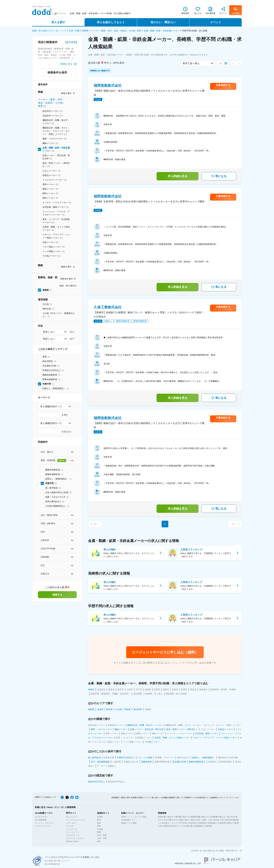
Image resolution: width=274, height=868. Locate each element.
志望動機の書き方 (218, 817)
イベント (216, 22)
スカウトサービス (43, 826)
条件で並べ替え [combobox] (191, 63)
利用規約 (115, 798)
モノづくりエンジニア (75, 820)
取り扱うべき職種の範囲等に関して (167, 798)
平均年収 (183, 823)
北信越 (100, 829)
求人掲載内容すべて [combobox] (51, 406)
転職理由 (202, 823)
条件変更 (71, 42)
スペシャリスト (73, 832)
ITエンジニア (72, 817)
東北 (99, 820)
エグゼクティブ (73, 835)
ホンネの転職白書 (185, 826)
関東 (99, 823)
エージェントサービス (45, 823)
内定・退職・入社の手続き (208, 820)
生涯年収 (193, 823)
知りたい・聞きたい (163, 22)
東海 (99, 826)
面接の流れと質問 (187, 820)
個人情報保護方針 (52, 864)
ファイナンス (72, 829)
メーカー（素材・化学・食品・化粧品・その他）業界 (116, 31)
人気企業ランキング (169, 823)
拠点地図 (207, 851)
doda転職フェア (128, 820)
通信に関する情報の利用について (136, 798)
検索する (57, 595)
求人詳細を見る (178, 176)
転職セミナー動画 (129, 823)
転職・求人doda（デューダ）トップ (49, 31)
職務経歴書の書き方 (199, 817)
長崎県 (85, 31)
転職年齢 (212, 823)
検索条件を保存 (57, 72)
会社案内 (195, 851)
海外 (99, 841)
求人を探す (58, 22)
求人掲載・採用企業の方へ (228, 851)
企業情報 (208, 826)
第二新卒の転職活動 (230, 820)
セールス (70, 826)
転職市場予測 (170, 826)
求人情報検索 (41, 820)
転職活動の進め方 (166, 817)
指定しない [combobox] (49, 332)
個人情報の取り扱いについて (57, 861)
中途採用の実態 (224, 823)
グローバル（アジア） (75, 838)
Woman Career (72, 841)
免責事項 (214, 798)
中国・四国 (102, 835)
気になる (219, 176)
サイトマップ (226, 798)
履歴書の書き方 (182, 817)
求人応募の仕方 (170, 820)
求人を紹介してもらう (111, 22)
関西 (99, 832)
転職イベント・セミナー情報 (134, 817)
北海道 (100, 817)
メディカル (71, 823)
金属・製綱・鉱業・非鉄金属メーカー (162, 31)
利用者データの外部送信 (195, 798)
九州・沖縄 (74, 31)
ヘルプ (236, 798)
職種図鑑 (198, 826)
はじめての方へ (42, 817)
